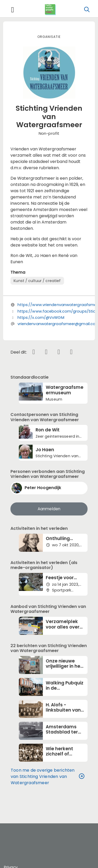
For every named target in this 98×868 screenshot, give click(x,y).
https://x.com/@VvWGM (41, 318)
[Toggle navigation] (13, 10)
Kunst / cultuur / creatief (37, 281)
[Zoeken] (87, 10)
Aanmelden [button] (49, 509)
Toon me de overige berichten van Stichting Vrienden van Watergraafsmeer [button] (48, 777)
